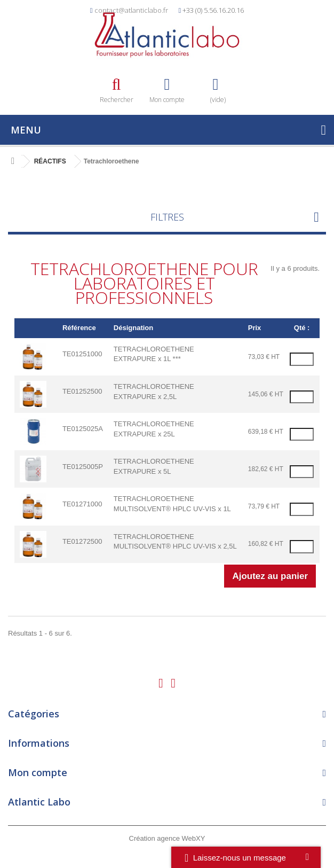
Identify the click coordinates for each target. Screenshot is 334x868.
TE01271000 (82, 504)
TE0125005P (83, 467)
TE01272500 (82, 541)
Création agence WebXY (167, 838)
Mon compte (38, 772)
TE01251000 (82, 354)
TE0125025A (83, 429)
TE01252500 (82, 391)
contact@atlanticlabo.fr (131, 10)
